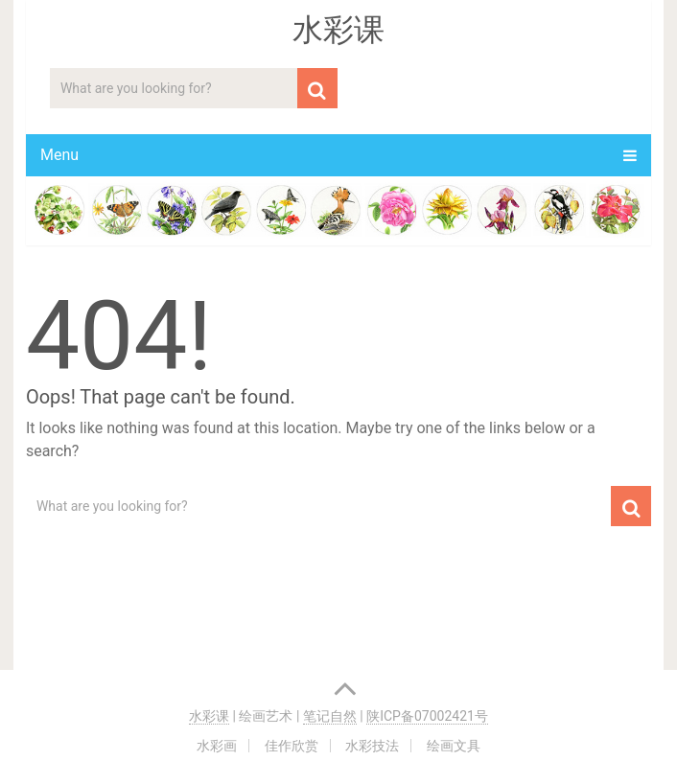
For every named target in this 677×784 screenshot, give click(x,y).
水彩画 (217, 746)
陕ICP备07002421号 (427, 716)
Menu (59, 155)
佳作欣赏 (292, 746)
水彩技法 (372, 746)
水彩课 (338, 30)
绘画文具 (454, 746)
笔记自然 (330, 716)
